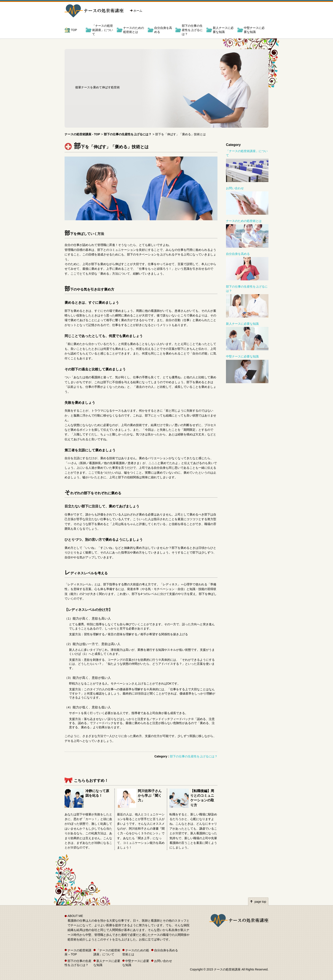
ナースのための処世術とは (134, 30)
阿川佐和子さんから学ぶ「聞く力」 (150, 796)
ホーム (138, 11)
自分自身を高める (163, 30)
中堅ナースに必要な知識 (254, 30)
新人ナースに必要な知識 (223, 30)
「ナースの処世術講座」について (103, 30)
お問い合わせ (235, 188)
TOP (74, 30)
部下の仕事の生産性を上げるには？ (192, 30)
